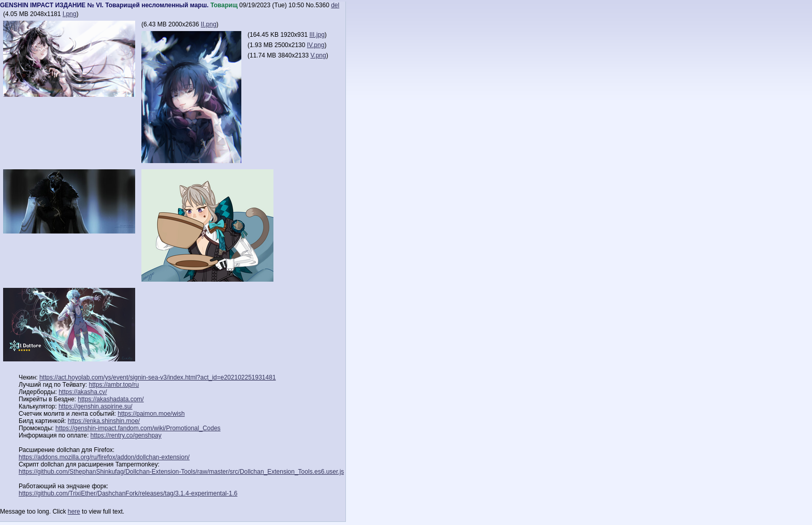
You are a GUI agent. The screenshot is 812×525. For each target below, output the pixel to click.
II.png (209, 24)
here (74, 512)
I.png (70, 14)
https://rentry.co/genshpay (126, 435)
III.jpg (317, 35)
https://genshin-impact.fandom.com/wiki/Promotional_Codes (138, 428)
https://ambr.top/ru (114, 385)
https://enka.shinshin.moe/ (104, 421)
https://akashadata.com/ (111, 399)
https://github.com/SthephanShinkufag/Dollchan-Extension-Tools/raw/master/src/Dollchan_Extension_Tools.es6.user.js (181, 472)
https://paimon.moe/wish (151, 414)
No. (310, 5)
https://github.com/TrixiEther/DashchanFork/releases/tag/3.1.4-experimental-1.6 (128, 493)
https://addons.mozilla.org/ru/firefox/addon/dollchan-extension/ (104, 457)
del (335, 5)
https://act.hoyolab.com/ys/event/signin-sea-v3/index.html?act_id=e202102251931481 (158, 377)
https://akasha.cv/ (83, 392)
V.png (318, 55)
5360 (322, 5)
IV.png (316, 45)
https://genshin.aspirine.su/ (96, 406)
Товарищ (224, 5)
